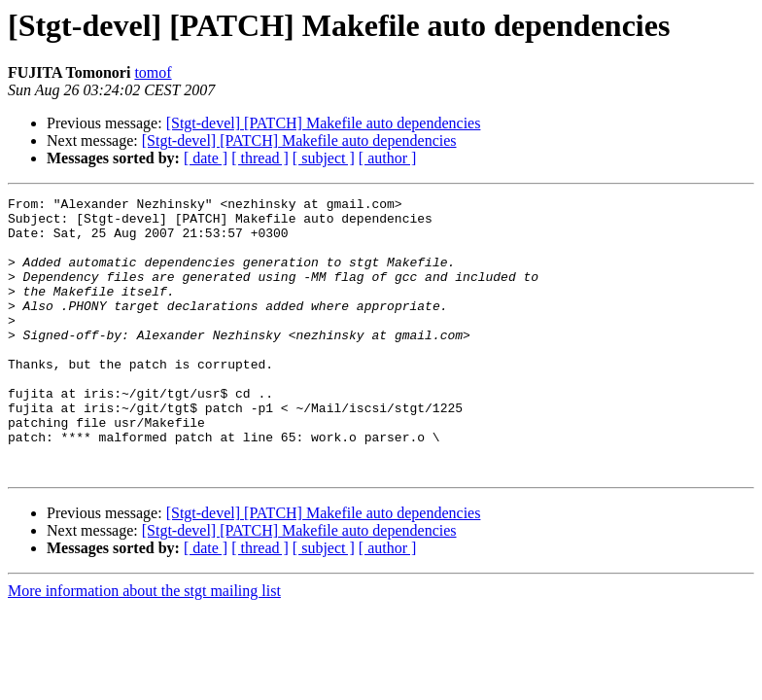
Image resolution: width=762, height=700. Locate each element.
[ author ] (388, 158)
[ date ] (206, 158)
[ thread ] (260, 158)
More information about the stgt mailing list (144, 646)
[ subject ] (324, 158)
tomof (153, 72)
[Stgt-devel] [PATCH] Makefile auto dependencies (324, 123)
